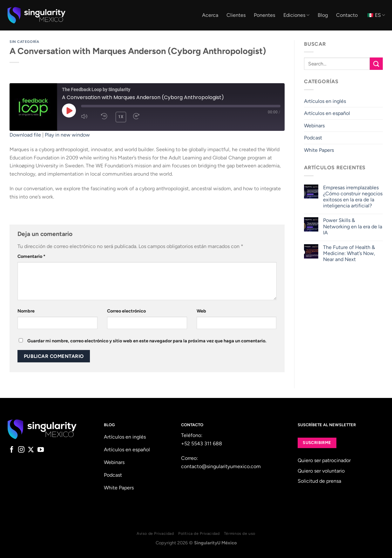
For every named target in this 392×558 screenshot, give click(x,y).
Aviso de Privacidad (155, 533)
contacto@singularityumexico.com (221, 466)
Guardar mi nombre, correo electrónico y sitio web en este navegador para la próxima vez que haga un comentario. (147, 341)
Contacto (347, 15)
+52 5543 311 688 (202, 444)
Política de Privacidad (199, 533)
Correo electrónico (126, 311)
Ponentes (264, 15)
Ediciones (296, 15)
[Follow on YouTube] (41, 450)
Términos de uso (240, 533)
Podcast (313, 138)
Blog (323, 15)
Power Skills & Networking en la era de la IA (352, 226)
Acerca (210, 15)
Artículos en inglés (325, 101)
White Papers (319, 150)
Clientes (236, 15)
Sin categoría (24, 42)
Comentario (31, 256)
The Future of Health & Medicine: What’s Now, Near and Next (349, 253)
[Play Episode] (69, 111)
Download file (25, 135)
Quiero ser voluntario (321, 471)
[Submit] (376, 64)
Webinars (314, 126)
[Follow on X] (31, 450)
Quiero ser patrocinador (324, 460)
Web (201, 311)
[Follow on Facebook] (12, 450)
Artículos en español (327, 113)
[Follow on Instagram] (21, 450)
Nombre (26, 311)
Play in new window (67, 135)
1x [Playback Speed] (121, 117)
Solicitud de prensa (319, 481)
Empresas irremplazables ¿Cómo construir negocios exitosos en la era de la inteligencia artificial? (352, 197)
